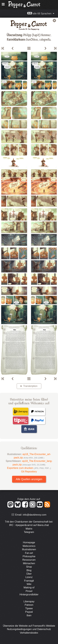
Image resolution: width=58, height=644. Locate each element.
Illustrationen (29, 549)
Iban (29, 615)
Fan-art (29, 553)
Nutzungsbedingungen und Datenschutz (29, 629)
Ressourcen (29, 560)
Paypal (29, 612)
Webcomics (29, 546)
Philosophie (29, 556)
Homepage (29, 542)
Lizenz (29, 577)
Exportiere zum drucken (29, 468)
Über (29, 574)
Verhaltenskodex (29, 633)
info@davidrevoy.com (35, 515)
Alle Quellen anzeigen (29, 479)
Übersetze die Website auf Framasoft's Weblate (29, 626)
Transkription (30, 386)
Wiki (29, 584)
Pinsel (29, 591)
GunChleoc (32, 39)
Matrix (29, 529)
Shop (29, 567)
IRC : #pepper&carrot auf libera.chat (29, 525)
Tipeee (29, 608)
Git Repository (29, 472)
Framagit (29, 581)
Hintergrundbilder (29, 595)
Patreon (29, 605)
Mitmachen (29, 563)
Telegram (29, 532)
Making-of (29, 588)
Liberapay (29, 601)
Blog (29, 570)
